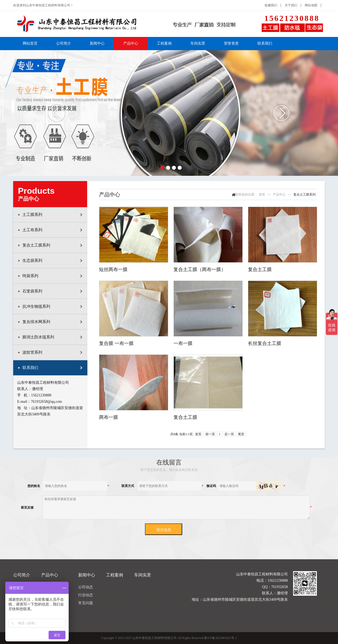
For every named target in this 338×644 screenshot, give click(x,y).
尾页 (241, 434)
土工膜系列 (32, 215)
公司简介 (64, 43)
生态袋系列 (32, 261)
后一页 (229, 434)
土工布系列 (32, 230)
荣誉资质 (231, 43)
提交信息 (164, 530)
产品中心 (131, 43)
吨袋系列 (30, 276)
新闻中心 (97, 43)
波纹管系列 (32, 352)
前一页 (210, 434)
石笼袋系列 (32, 291)
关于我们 (291, 5)
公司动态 (86, 587)
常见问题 (86, 603)
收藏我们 (271, 5)
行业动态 (86, 595)
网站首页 (30, 43)
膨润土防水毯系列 (38, 337)
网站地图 (311, 5)
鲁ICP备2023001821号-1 (221, 638)
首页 (262, 195)
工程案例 (164, 43)
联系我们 (265, 43)
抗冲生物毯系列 (36, 306)
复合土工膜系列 (36, 245)
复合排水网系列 (36, 322)
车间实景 (198, 43)
